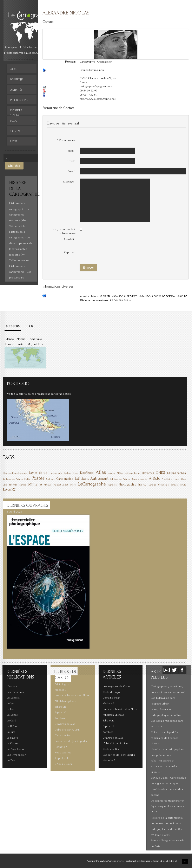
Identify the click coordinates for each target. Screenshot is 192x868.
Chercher (14, 166)
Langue (152, 485)
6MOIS (183, 485)
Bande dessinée (139, 479)
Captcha (70, 252)
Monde (10, 339)
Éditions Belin (132, 473)
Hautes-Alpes (61, 485)
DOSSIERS (12, 326)
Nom (72, 151)
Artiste (155, 478)
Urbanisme (163, 485)
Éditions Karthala (177, 473)
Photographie (127, 485)
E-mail (71, 161)
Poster (38, 478)
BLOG (30, 326)
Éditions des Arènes (120, 479)
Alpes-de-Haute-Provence (15, 473)
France (142, 485)
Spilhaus (50, 479)
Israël (177, 479)
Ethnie (174, 485)
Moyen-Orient (36, 344)
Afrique (21, 339)
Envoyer (88, 268)
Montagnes (148, 473)
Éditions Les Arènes (13, 479)
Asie (21, 344)
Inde (75, 473)
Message (69, 182)
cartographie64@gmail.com (96, 86)
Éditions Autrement (92, 478)
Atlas (101, 472)
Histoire (13, 485)
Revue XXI (9, 490)
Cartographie (65, 479)
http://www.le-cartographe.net (98, 99)
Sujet (72, 171)
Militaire (35, 484)
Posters (68, 473)
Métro (120, 473)
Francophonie (56, 473)
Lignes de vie (38, 473)
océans (111, 473)
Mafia (27, 479)
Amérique (36, 339)
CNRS (160, 473)
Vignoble (112, 485)
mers (73, 485)
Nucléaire (167, 479)
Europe (10, 344)
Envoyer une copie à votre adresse (64, 231)
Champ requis (66, 140)
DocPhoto (87, 473)
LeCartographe (92, 484)
